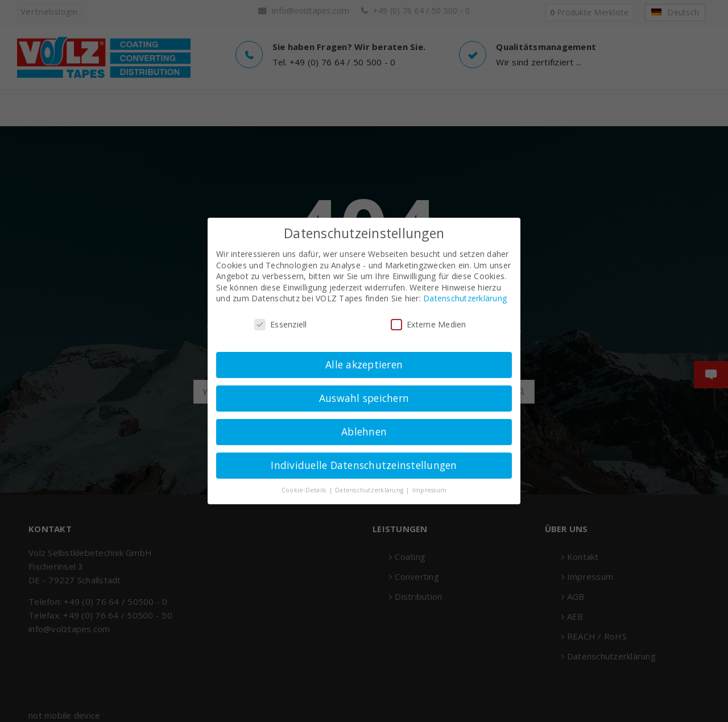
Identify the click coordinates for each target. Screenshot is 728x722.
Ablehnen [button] (364, 431)
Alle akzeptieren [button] (364, 364)
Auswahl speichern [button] (364, 398)
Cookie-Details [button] (305, 490)
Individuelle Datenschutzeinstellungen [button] (364, 465)
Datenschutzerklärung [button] (370, 490)
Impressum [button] (429, 490)
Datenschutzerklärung (465, 298)
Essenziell (281, 324)
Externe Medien (429, 324)
